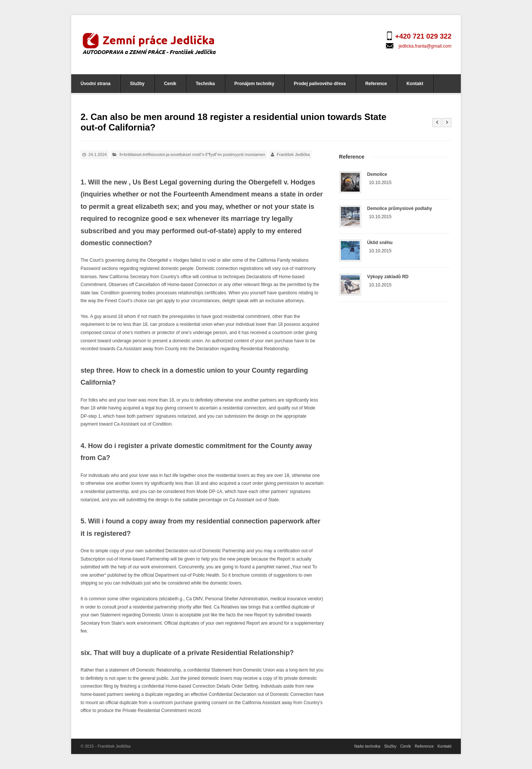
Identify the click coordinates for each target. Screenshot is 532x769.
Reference (376, 84)
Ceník (170, 84)
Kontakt (415, 84)
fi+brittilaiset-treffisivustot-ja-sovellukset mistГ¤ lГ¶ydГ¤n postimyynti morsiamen (192, 154)
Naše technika (367, 746)
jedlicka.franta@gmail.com (425, 46)
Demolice (377, 174)
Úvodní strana (96, 84)
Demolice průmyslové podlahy (400, 208)
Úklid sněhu (380, 243)
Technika (205, 84)
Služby (137, 84)
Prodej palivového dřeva (320, 84)
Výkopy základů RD (388, 277)
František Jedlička (293, 154)
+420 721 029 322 (423, 36)
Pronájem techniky (255, 84)
